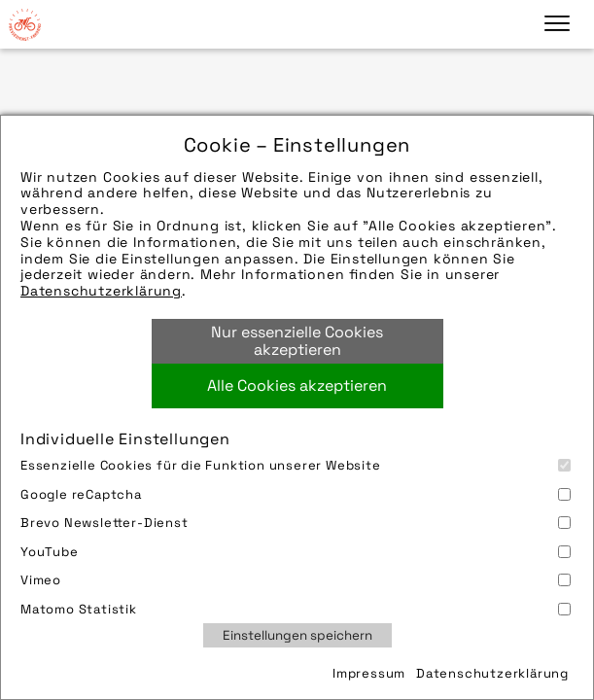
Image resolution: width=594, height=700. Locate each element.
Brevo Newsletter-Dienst (296, 523)
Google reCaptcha (296, 494)
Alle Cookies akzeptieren (297, 385)
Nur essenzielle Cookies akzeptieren (297, 341)
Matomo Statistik (296, 609)
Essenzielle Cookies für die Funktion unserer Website (296, 465)
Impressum (369, 673)
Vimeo (296, 580)
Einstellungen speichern (297, 635)
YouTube (296, 552)
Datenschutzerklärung (101, 291)
